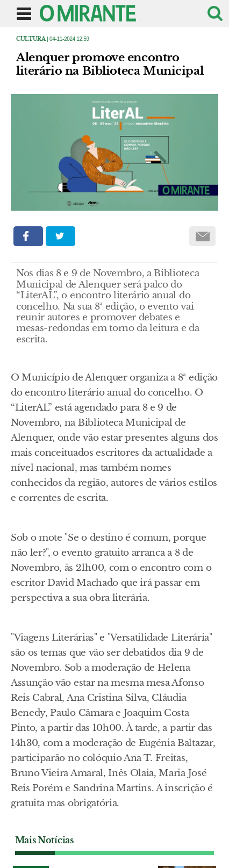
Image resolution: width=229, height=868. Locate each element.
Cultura (31, 39)
